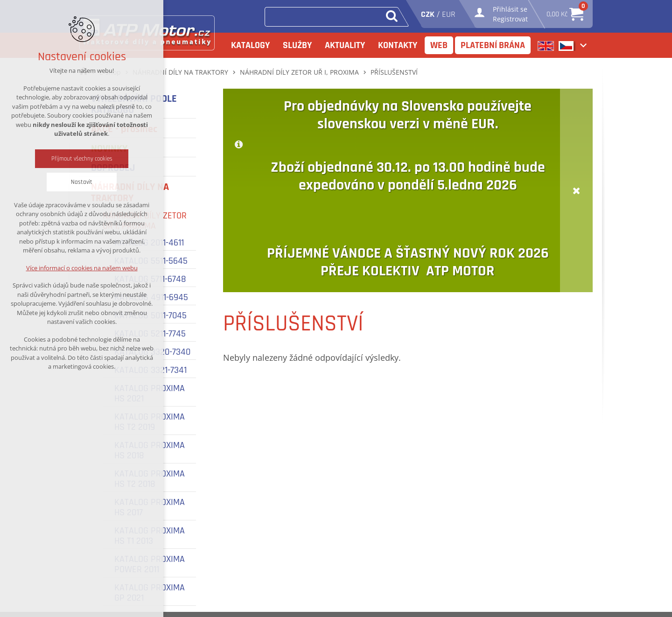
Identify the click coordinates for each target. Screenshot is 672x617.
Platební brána (493, 45)
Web (439, 45)
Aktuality (345, 45)
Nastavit (82, 182)
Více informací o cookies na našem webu (82, 268)
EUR (449, 14)
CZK (428, 14)
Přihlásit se (510, 9)
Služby (297, 45)
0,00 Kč (565, 11)
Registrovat (510, 19)
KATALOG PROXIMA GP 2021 (150, 593)
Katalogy (250, 45)
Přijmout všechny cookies (82, 159)
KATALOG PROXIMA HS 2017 (150, 507)
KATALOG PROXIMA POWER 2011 (150, 564)
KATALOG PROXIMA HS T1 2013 (150, 536)
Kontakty (398, 45)
